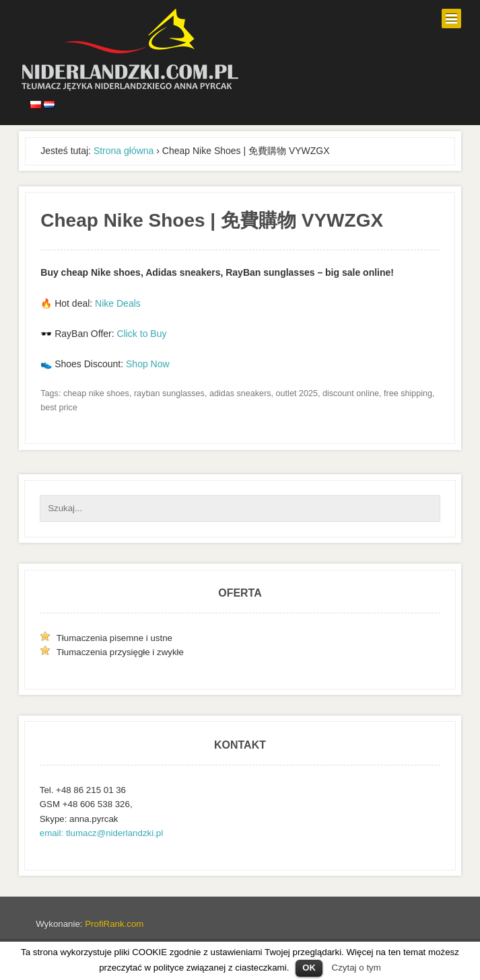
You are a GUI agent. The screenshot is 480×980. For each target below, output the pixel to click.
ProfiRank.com (114, 924)
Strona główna (124, 151)
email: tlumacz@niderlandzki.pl (101, 833)
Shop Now (148, 364)
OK (309, 968)
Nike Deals (118, 303)
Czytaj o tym (356, 968)
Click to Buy (142, 334)
